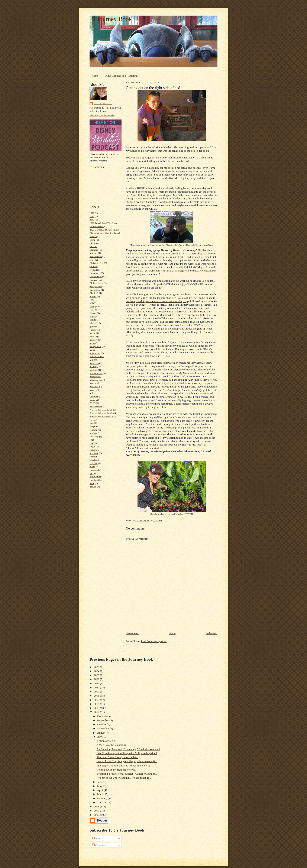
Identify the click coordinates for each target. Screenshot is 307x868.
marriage (94, 366)
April (101, 790)
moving (93, 383)
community (95, 273)
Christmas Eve (96, 263)
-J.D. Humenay (103, 104)
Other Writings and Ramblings (122, 76)
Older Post (212, 633)
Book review (96, 256)
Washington (95, 476)
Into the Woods (97, 356)
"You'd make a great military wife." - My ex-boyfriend (127, 753)
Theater (93, 460)
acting (92, 240)
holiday (93, 337)
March (101, 794)
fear (91, 310)
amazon (93, 246)
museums (94, 386)
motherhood (95, 376)
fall (91, 303)
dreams (93, 296)
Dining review (96, 283)
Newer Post (132, 633)
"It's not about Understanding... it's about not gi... (124, 778)
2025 (97, 667)
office (92, 393)
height (93, 333)
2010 (92, 213)
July (100, 737)
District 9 (94, 293)
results (93, 433)
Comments (100, 845)
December (103, 716)
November (103, 720)
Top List (93, 463)
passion (93, 400)
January (102, 802)
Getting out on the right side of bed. (116, 770)
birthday (93, 253)
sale (91, 443)
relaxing (93, 430)
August (102, 733)
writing (93, 486)
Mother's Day (96, 373)
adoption (94, 243)
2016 (97, 696)
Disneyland (95, 290)
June (100, 782)
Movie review (96, 380)
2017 (97, 692)
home (92, 343)
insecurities (95, 353)
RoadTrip (94, 437)
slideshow (94, 450)
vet (91, 473)
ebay (92, 300)
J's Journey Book (111, 19)
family (93, 306)
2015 (97, 700)
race (92, 423)
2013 (92, 220)
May (100, 786)
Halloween (95, 330)
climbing (94, 266)
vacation (94, 470)
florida (93, 320)
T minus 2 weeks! (106, 741)
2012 (92, 216)
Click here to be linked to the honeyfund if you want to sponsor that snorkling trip (171, 300)
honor (92, 350)
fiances (93, 313)
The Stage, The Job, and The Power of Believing (123, 766)
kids (92, 360)
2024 (97, 671)
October (102, 724)
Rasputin (94, 427)
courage (93, 280)
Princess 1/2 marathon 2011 (103, 413)
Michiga (93, 370)
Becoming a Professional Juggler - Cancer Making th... (127, 774)
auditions (94, 250)
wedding (94, 480)
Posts (97, 838)
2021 (97, 683)
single (92, 447)
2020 (97, 687)
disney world (96, 286)
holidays (94, 340)
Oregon (93, 396)
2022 (97, 679)
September (104, 728)
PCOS (93, 403)
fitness (93, 316)
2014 (97, 704)
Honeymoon (95, 346)
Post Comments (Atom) (154, 641)
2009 (97, 815)
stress (92, 457)
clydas (93, 270)
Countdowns (96, 276)
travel (92, 466)
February (103, 798)
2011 (97, 806)
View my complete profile (102, 115)
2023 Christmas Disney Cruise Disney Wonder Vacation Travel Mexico (105, 233)
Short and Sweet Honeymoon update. (117, 757)
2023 (97, 675)
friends (93, 323)
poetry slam (95, 406)
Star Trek (94, 453)
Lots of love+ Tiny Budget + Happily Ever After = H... (127, 761)
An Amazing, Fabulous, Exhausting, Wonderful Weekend (128, 749)
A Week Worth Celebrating (111, 745)
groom (93, 327)
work (92, 483)
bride (92, 260)
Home (95, 76)
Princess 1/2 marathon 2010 (103, 410)
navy (92, 390)
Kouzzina (94, 363)
